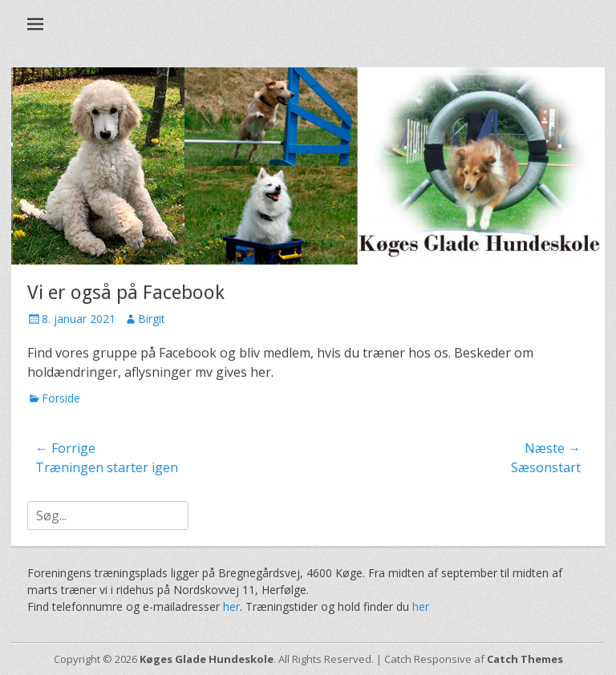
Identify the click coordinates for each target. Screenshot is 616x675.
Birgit (152, 319)
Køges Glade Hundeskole (207, 659)
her (231, 606)
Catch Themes (525, 659)
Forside (61, 398)
